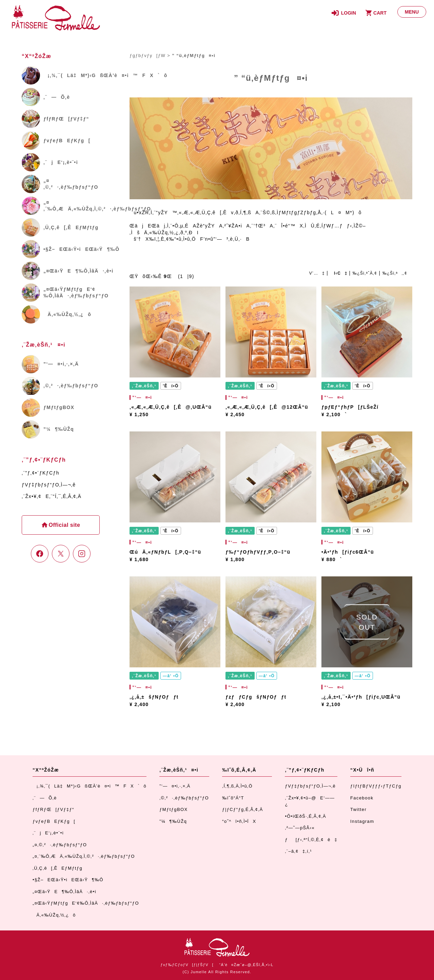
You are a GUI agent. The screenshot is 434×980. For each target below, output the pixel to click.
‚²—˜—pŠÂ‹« (300, 828)
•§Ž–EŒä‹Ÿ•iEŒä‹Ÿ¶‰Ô (68, 880)
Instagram (362, 821)
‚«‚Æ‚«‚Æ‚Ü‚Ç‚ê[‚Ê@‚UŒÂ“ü (171, 407)
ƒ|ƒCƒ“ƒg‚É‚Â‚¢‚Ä (242, 809)
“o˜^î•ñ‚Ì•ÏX (239, 821)
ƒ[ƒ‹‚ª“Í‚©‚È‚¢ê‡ (311, 840)
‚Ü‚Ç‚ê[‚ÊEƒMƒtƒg (57, 868)
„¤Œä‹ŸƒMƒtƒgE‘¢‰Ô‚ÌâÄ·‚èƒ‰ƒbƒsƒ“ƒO (86, 903)
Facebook (362, 798)
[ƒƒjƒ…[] (412, 12)
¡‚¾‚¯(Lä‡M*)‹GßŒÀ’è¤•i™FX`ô (90, 786)
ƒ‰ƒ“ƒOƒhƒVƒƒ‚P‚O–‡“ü (258, 552)
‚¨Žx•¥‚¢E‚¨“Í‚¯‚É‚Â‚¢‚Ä (52, 496)
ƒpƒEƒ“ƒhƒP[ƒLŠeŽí (350, 407)
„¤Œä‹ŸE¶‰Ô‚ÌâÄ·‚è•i (64, 892)
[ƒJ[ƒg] (375, 13)
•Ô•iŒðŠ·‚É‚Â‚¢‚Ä (305, 816)
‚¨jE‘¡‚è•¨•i (48, 833)
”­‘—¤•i (141, 397)
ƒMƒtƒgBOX (173, 809)
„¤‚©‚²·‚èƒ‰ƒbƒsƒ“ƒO (60, 845)
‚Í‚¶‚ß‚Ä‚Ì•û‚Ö (237, 786)
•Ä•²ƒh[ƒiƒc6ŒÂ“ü (348, 552)
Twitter (358, 809)
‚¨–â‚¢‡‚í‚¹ (298, 851)
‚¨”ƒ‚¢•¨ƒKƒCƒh (41, 473)
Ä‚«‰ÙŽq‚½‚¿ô (54, 915)
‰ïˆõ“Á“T (233, 798)
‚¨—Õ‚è (45, 798)
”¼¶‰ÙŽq (173, 821)
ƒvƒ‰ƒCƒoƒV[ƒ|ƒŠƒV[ (187, 965)
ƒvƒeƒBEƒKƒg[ (54, 821)
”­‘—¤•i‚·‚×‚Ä (175, 786)
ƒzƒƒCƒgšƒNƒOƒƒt (256, 697)
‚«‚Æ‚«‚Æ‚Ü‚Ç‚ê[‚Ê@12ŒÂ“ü (267, 407)
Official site (64, 525)
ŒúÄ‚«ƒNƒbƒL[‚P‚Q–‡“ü (165, 552)
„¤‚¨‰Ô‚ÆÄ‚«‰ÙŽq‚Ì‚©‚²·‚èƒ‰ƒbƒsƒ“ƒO (84, 856)
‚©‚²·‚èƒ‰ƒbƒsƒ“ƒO (184, 798)
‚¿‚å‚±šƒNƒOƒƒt (154, 697)
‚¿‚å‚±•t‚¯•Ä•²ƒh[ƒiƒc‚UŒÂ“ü (361, 697)
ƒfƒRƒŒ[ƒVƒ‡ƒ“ (53, 809)
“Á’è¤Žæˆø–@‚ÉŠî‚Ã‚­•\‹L (246, 965)
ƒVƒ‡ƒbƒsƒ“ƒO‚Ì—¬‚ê (49, 485)
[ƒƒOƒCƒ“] (344, 13)
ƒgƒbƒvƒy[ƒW (147, 56)
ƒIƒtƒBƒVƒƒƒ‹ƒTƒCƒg (376, 786)
